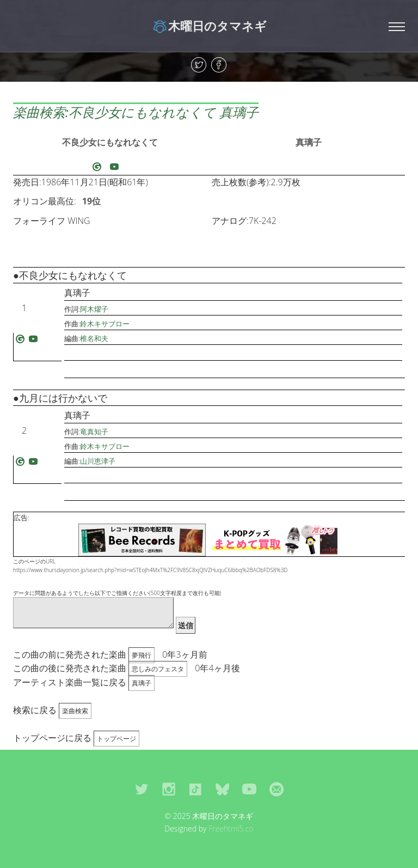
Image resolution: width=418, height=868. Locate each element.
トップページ (116, 739)
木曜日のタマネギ (209, 26)
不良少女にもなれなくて (110, 142)
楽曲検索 (75, 711)
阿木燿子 (94, 309)
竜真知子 (94, 432)
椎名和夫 (94, 338)
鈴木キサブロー (105, 324)
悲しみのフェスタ (158, 669)
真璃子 (309, 142)
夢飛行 (142, 655)
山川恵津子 (98, 461)
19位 (91, 201)
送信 (186, 625)
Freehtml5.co (231, 828)
